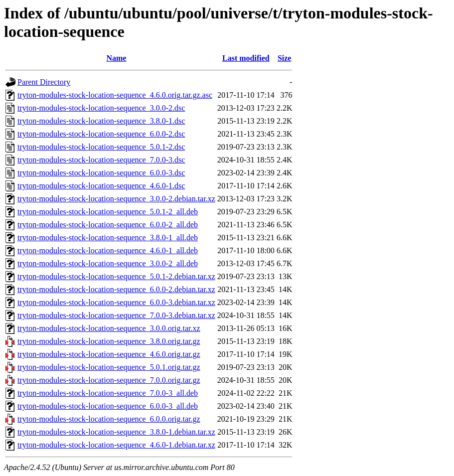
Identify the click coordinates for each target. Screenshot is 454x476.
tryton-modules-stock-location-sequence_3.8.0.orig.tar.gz (109, 341)
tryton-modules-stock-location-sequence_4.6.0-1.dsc (101, 186)
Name (116, 58)
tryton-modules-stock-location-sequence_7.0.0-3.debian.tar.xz (116, 315)
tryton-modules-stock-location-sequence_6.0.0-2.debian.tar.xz (116, 289)
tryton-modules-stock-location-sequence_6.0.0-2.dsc (101, 134)
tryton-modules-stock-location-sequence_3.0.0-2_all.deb (108, 263)
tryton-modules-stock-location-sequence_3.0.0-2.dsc (101, 108)
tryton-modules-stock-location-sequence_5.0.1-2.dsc (101, 147)
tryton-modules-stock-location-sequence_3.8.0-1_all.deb (108, 238)
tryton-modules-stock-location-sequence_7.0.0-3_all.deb (108, 393)
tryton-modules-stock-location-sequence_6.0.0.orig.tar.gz (109, 419)
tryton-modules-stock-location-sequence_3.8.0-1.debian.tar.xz (116, 432)
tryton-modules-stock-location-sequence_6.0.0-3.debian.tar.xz (116, 302)
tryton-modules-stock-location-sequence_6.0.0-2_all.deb (108, 225)
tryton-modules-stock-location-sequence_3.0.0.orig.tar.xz (109, 328)
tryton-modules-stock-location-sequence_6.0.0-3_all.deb (108, 406)
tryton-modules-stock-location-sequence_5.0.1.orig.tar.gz (109, 367)
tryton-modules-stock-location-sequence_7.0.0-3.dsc (101, 160)
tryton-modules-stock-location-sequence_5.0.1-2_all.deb (108, 212)
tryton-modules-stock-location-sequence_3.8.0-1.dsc (101, 121)
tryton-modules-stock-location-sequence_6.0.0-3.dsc (101, 173)
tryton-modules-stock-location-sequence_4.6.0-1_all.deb (108, 250)
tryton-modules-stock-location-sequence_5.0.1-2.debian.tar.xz (116, 276)
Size (285, 58)
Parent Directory (44, 82)
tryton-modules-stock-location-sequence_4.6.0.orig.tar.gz (109, 354)
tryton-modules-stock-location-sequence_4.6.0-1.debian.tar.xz (116, 445)
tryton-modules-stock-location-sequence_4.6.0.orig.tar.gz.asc (115, 95)
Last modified (246, 58)
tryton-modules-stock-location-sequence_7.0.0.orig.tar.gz (109, 380)
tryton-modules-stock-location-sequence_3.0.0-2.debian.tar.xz (116, 199)
